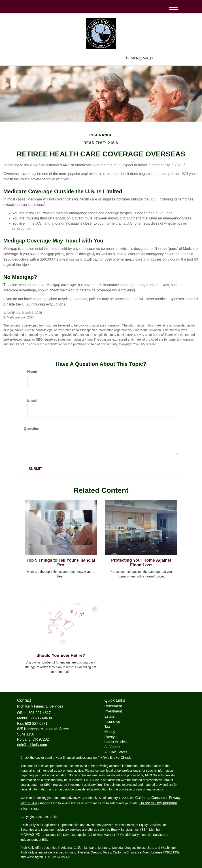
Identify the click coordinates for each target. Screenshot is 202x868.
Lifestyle (111, 737)
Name (32, 372)
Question (32, 429)
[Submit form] (35, 469)
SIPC (36, 835)
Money (110, 732)
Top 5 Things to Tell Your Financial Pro (61, 563)
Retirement (113, 706)
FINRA (26, 835)
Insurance (112, 722)
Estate (110, 716)
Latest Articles (116, 742)
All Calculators (116, 752)
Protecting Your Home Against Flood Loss (141, 563)
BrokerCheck (120, 757)
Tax (107, 727)
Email (32, 400)
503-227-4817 (140, 58)
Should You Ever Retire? (61, 655)
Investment (113, 711)
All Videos (112, 747)
